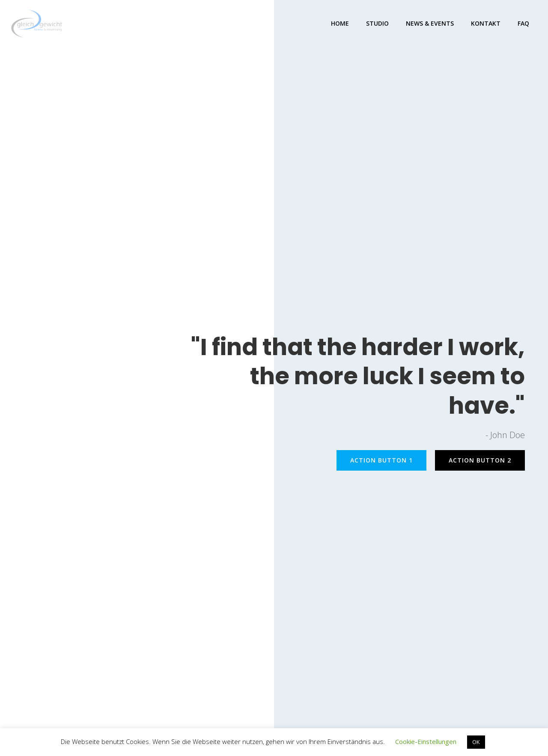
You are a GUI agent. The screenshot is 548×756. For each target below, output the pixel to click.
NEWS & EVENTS (430, 23)
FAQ (523, 23)
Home (340, 23)
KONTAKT (486, 23)
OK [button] (476, 742)
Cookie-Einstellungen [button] (426, 741)
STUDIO (377, 23)
